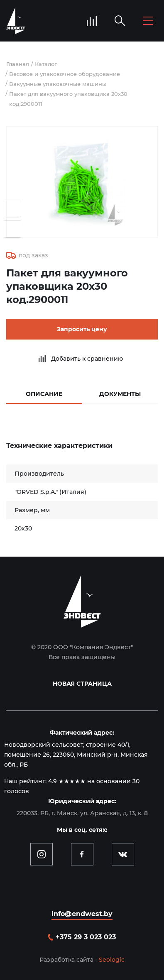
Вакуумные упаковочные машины (58, 84)
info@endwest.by (82, 914)
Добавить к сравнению (87, 359)
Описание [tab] (44, 394)
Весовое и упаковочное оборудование (65, 74)
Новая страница (82, 684)
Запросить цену (82, 329)
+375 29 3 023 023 (86, 937)
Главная (18, 64)
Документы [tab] (120, 394)
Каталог (46, 64)
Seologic (112, 960)
